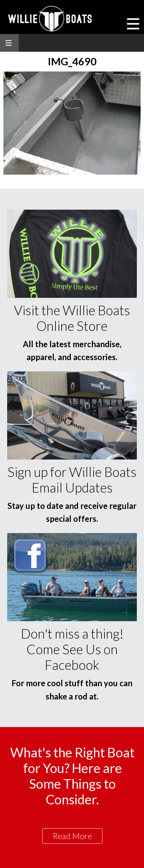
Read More (72, 836)
